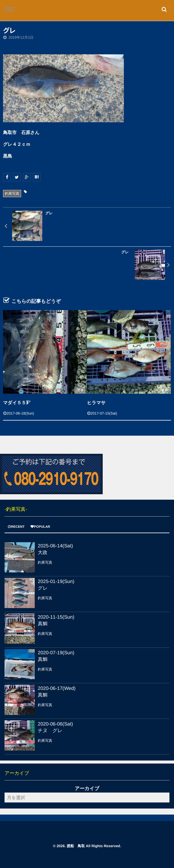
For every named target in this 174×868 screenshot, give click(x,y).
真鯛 (43, 624)
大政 (43, 553)
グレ (43, 588)
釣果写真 (12, 194)
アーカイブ (87, 789)
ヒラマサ (96, 403)
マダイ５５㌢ (17, 403)
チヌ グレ (50, 731)
